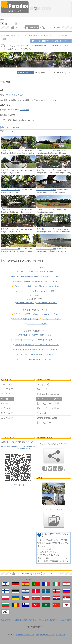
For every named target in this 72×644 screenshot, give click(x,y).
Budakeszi (25, 303)
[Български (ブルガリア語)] (5, 605)
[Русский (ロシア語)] (66, 591)
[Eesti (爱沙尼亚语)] (16, 591)
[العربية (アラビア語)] (46, 605)
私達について (6, 620)
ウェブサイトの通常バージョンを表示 (55, 620)
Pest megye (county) (37, 281)
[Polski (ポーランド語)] (5, 598)
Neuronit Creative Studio (25, 635)
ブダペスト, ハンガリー (10, 150)
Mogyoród (40, 635)
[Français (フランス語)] (46, 584)
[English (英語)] (5, 584)
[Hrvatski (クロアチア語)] (56, 598)
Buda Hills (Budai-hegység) (37, 276)
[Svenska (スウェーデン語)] (46, 591)
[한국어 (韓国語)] (5, 612)
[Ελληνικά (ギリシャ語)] (26, 605)
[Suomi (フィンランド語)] (5, 591)
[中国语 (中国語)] (56, 605)
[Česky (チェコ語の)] (26, 598)
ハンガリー (13, 35)
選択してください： (25, 73)
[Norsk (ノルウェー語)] (56, 591)
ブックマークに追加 (18, 485)
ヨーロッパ (37, 324)
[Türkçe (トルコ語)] (36, 605)
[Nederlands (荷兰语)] (26, 591)
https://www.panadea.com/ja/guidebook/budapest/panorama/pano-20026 (18, 447)
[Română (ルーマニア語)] (16, 605)
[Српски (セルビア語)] (66, 598)
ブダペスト (46, 35)
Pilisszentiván (47, 303)
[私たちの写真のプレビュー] (54, 520)
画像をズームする (42, 73)
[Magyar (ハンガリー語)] (66, 584)
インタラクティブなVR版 (61, 73)
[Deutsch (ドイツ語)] (16, 584)
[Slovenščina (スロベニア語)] (46, 598)
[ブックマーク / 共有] (54, 456)
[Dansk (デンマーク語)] (36, 591)
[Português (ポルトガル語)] (36, 584)
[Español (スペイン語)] (26, 584)
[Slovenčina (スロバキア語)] (36, 598)
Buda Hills (37, 35)
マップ (55, 100)
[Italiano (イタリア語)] (56, 584)
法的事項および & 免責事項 (25, 620)
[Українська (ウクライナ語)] (16, 598)
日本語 (8, 24)
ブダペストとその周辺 (25, 35)
